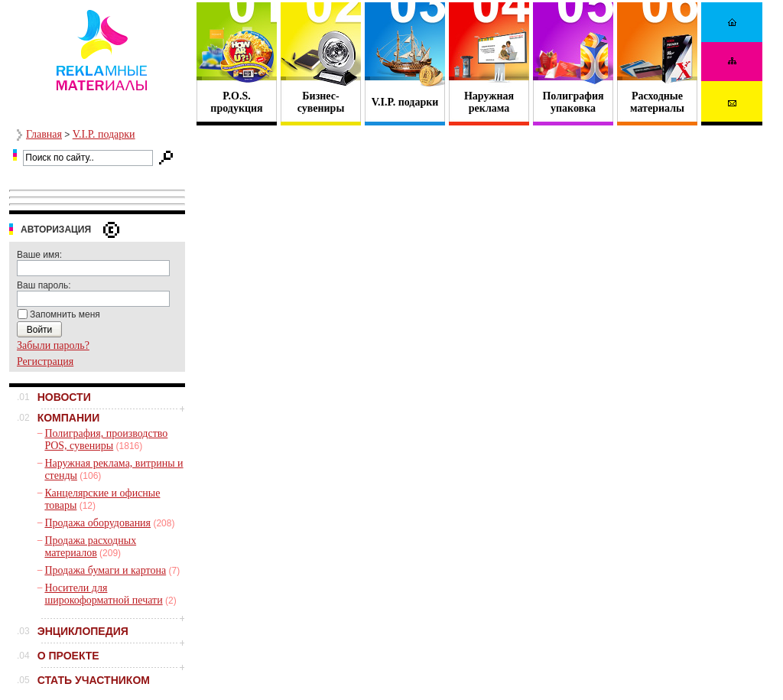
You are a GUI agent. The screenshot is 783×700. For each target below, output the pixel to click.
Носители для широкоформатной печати (103, 594)
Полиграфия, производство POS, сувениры (106, 440)
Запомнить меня (65, 314)
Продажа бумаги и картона (105, 570)
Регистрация (45, 361)
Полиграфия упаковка (573, 102)
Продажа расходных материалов (90, 547)
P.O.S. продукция (236, 102)
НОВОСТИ (64, 397)
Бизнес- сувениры (321, 102)
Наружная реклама (489, 102)
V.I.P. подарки (405, 102)
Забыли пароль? (53, 345)
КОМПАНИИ (69, 418)
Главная (44, 134)
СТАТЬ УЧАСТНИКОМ (94, 680)
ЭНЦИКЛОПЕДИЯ (83, 631)
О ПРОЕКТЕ (68, 656)
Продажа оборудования (97, 523)
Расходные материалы (657, 102)
